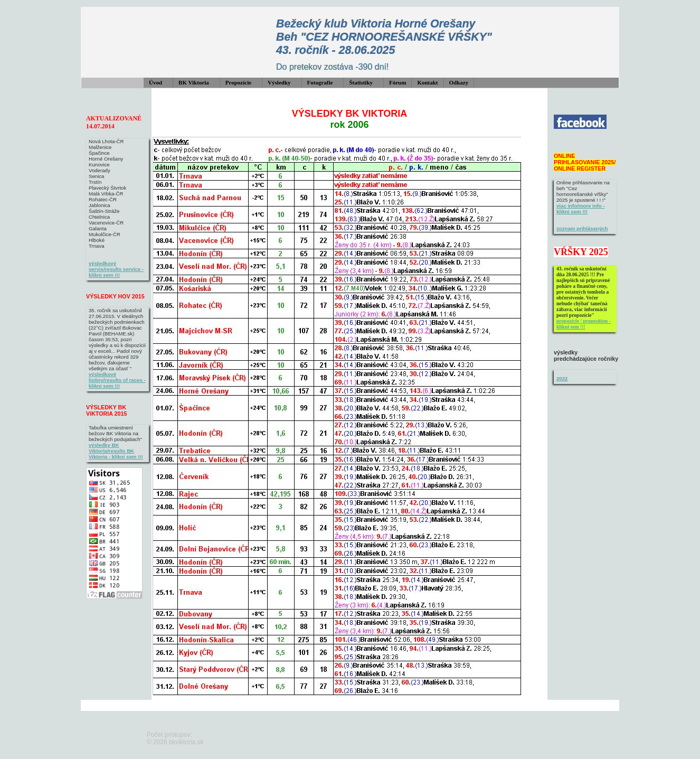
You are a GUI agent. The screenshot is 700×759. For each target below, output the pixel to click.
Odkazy (459, 82)
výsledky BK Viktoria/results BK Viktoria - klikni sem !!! (116, 451)
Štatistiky (361, 82)
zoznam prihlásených (582, 228)
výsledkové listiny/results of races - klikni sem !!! (117, 380)
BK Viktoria (194, 82)
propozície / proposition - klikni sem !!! (584, 324)
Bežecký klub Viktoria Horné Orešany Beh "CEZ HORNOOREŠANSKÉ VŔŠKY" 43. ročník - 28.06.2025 (384, 37)
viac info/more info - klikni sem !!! (581, 209)
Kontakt (427, 82)
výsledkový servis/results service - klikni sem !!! (116, 269)
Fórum (398, 82)
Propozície (238, 82)
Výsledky (279, 82)
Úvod (155, 82)
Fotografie (320, 82)
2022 (562, 378)
